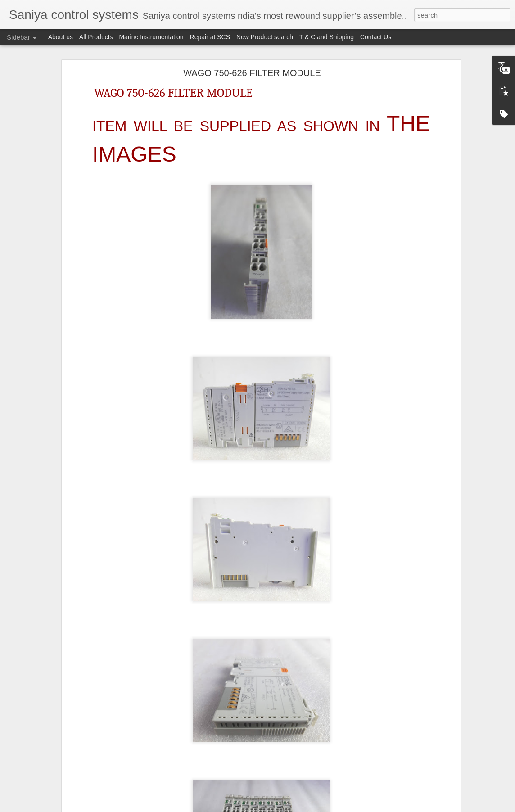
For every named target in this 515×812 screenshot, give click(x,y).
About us (61, 37)
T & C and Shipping (327, 37)
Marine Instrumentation (151, 37)
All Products (96, 37)
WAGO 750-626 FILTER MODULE (252, 73)
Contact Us (376, 37)
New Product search (265, 37)
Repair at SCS (210, 37)
